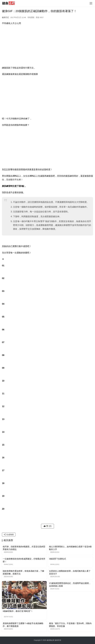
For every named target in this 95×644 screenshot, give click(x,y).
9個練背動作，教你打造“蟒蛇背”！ (18, 611)
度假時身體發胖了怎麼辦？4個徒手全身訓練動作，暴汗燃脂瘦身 (23, 625)
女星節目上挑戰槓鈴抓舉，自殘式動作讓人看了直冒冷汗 (70, 572)
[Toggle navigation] (91, 3)
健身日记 (5, 17)
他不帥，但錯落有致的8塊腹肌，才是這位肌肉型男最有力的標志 (24, 548)
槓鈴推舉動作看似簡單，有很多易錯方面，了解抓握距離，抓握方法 (23, 572)
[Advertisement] (47, 46)
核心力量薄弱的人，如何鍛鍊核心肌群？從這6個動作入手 (70, 548)
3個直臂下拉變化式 (57, 559)
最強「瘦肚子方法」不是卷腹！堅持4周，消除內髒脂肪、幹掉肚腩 (70, 625)
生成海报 (9, 535)
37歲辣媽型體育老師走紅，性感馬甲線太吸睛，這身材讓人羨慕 (70, 585)
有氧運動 (31, 17)
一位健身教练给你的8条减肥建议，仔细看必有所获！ (24, 560)
